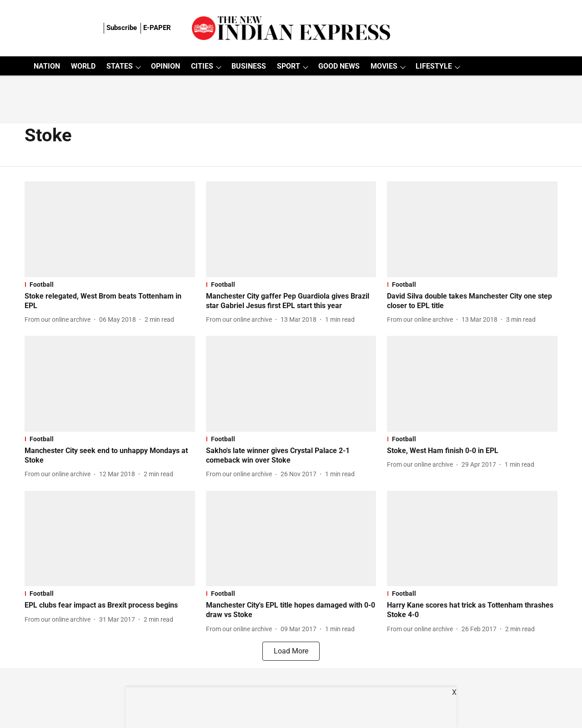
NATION (47, 66)
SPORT (288, 66)
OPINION (166, 66)
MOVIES (384, 66)
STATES (120, 66)
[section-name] (110, 284)
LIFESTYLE (434, 66)
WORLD (83, 66)
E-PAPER (157, 28)
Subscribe (122, 28)
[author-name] (59, 320)
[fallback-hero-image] (110, 229)
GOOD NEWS (339, 66)
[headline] (110, 301)
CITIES (202, 66)
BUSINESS (249, 66)
